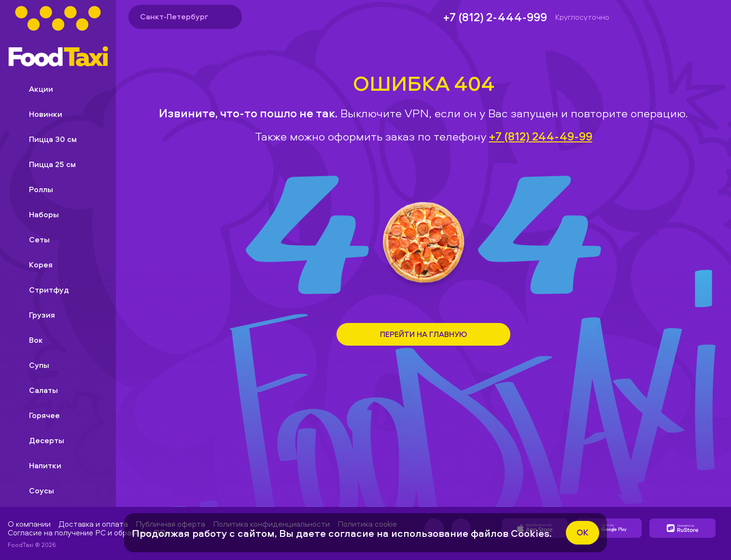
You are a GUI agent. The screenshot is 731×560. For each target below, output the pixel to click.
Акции (33, 89)
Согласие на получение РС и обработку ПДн (89, 532)
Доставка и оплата (93, 524)
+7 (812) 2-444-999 (495, 17)
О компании (29, 524)
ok (583, 532)
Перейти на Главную (423, 334)
